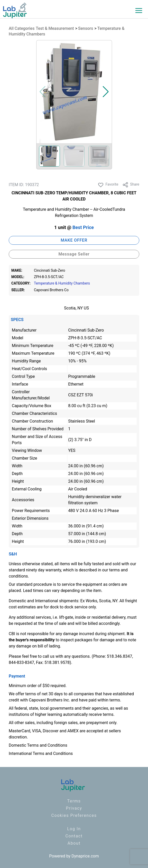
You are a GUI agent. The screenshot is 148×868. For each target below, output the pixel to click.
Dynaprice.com (85, 856)
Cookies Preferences (74, 815)
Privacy (74, 808)
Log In (74, 829)
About (74, 843)
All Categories (22, 28)
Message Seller (74, 254)
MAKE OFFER (74, 240)
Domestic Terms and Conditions (38, 745)
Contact (74, 836)
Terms (74, 801)
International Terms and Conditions (41, 753)
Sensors (86, 28)
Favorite (108, 185)
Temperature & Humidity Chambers (62, 284)
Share (131, 185)
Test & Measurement (55, 28)
